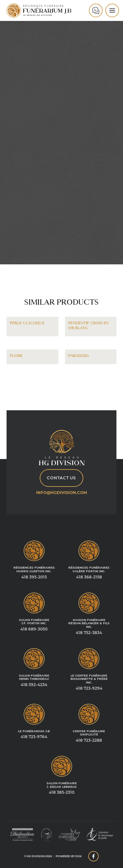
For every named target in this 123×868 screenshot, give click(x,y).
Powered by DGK (69, 856)
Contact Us (61, 478)
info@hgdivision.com (61, 493)
